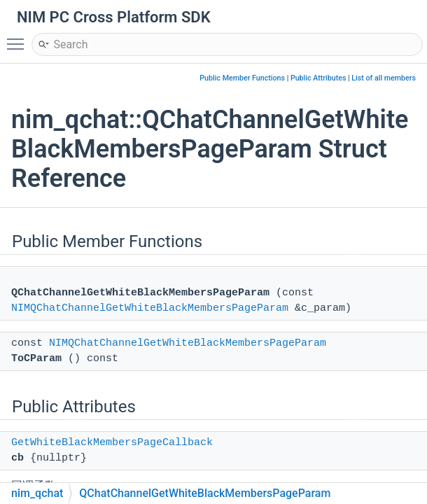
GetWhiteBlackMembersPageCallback (112, 443)
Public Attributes (318, 78)
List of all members (384, 78)
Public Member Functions (242, 78)
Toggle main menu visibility (19, 38)
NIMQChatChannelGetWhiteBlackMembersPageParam (150, 308)
